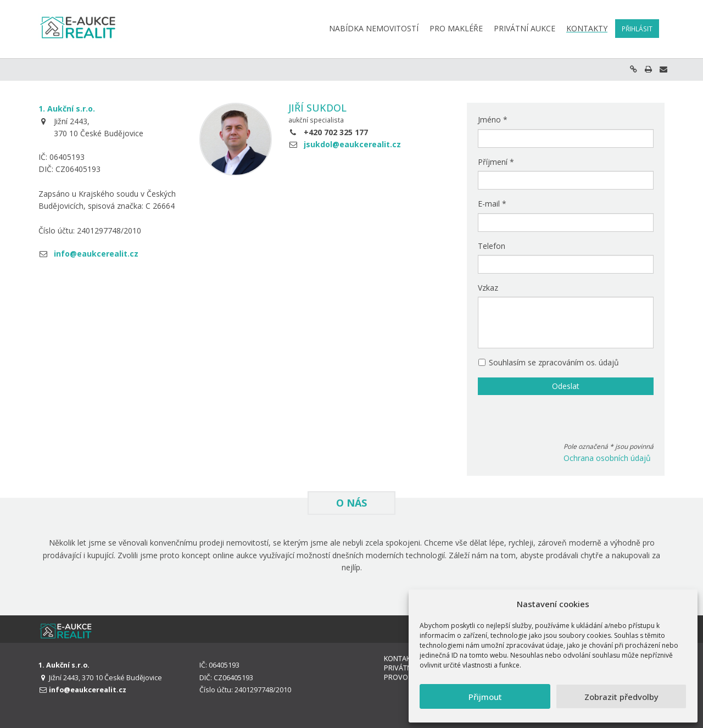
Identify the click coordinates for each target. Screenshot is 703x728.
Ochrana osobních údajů (607, 458)
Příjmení (496, 162)
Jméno (493, 120)
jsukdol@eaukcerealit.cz (352, 144)
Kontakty (587, 29)
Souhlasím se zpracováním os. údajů (548, 362)
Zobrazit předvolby (621, 697)
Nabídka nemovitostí (374, 28)
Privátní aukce (525, 28)
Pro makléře (456, 28)
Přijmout (485, 697)
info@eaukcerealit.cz (96, 254)
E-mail (492, 204)
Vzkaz (488, 288)
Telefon (492, 246)
